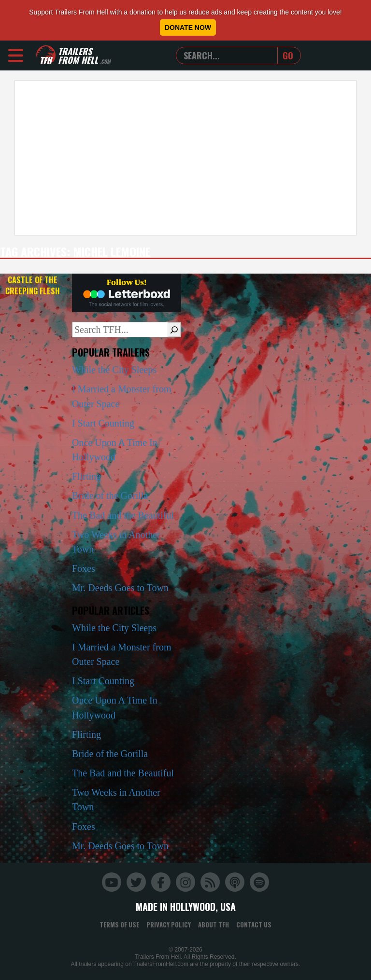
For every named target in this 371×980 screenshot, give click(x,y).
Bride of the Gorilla (110, 496)
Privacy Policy (169, 925)
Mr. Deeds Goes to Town (120, 588)
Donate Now (188, 28)
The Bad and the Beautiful (123, 515)
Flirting (86, 476)
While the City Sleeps (114, 370)
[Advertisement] (185, 158)
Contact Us (254, 925)
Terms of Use (119, 925)
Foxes (84, 568)
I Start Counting (103, 423)
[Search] (174, 330)
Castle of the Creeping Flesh (33, 285)
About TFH (214, 925)
